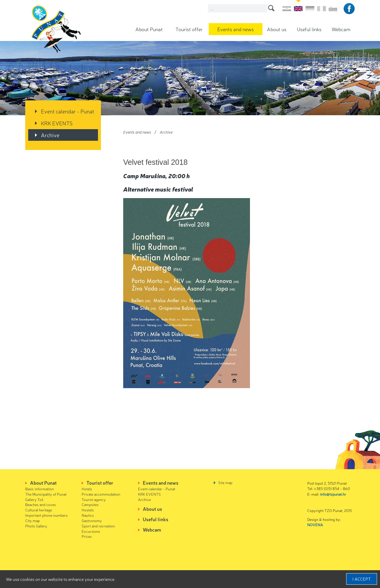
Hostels (88, 510)
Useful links (309, 29)
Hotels (87, 489)
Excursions (91, 531)
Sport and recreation (98, 526)
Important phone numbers (46, 515)
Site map (225, 482)
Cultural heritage (39, 510)
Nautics (88, 515)
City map (33, 520)
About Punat (149, 29)
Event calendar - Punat (68, 111)
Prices (87, 536)
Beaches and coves (41, 504)
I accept (362, 579)
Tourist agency (94, 499)
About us (277, 29)
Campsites (90, 504)
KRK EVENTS (57, 123)
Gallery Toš (34, 499)
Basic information (39, 489)
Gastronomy (92, 520)
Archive (50, 135)
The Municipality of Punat (46, 494)
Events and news (236, 29)
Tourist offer (189, 29)
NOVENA (315, 525)
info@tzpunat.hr (333, 494)
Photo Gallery (36, 526)
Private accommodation (101, 494)
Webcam (341, 29)
